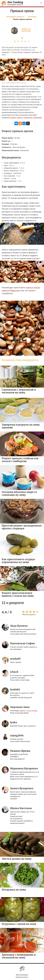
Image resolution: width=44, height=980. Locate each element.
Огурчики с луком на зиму (19, 924)
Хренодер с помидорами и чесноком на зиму (19, 956)
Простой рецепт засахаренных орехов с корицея (22, 527)
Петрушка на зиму (14, 890)
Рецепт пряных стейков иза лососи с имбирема (20, 460)
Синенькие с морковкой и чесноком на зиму (19, 391)
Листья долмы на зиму (17, 859)
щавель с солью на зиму (28, 711)
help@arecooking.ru (22, 977)
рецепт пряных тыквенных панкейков (26, 118)
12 (22, 38)
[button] (41, 3)
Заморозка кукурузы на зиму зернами (21, 426)
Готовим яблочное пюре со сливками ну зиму (19, 493)
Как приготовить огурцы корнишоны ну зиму (18, 561)
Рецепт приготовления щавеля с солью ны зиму (18, 594)
